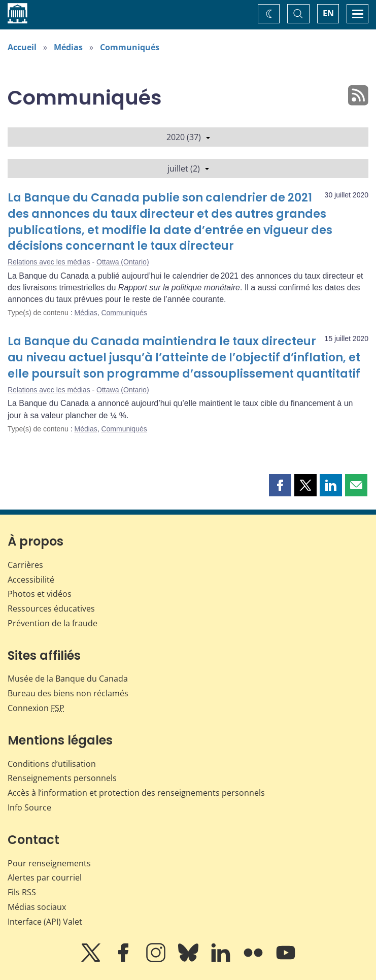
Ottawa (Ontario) (123, 262)
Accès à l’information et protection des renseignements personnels (136, 793)
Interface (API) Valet (45, 922)
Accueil (22, 47)
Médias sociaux (37, 907)
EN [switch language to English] (328, 13)
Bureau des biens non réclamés (68, 693)
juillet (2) (188, 168)
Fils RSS (22, 892)
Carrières (25, 565)
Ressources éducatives (51, 609)
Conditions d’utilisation (52, 764)
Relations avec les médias (49, 262)
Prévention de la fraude (53, 623)
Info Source (29, 807)
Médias (68, 47)
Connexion (36, 708)
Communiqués (130, 47)
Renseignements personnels (62, 778)
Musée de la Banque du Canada (68, 679)
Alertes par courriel (45, 877)
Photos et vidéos (40, 594)
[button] (280, 485)
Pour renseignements (49, 863)
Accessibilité (31, 580)
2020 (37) (188, 137)
